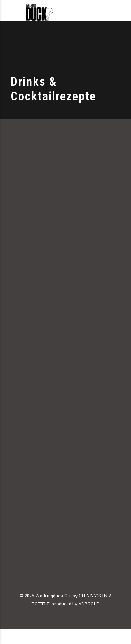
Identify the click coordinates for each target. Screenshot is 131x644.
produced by (64, 604)
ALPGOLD (89, 604)
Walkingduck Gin (53, 596)
